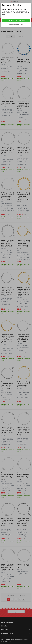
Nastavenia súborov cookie (16, 24)
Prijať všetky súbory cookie (16, 20)
